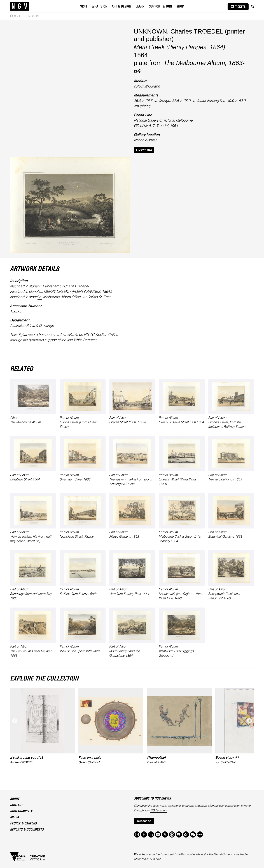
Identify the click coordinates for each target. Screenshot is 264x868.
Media (14, 817)
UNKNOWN (150, 31)
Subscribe (144, 821)
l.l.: (40, 286)
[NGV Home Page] (19, 6)
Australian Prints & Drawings (32, 326)
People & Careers (23, 824)
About (15, 799)
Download (144, 150)
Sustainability (21, 811)
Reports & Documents (27, 830)
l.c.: (40, 292)
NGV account (159, 811)
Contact (16, 805)
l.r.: (40, 297)
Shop (180, 7)
